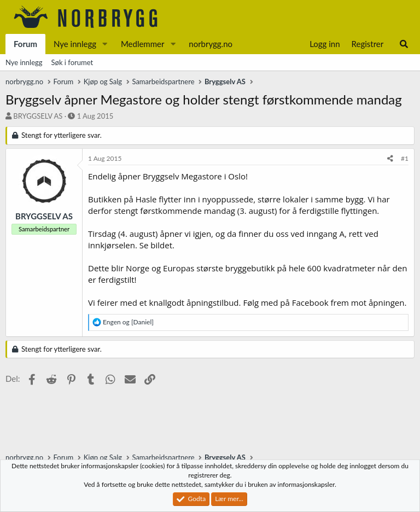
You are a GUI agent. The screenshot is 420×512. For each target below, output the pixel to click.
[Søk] (404, 44)
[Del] (390, 159)
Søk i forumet (72, 62)
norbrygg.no (211, 44)
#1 (405, 158)
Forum (25, 44)
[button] (105, 44)
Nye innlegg (75, 44)
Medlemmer (143, 44)
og (128, 322)
